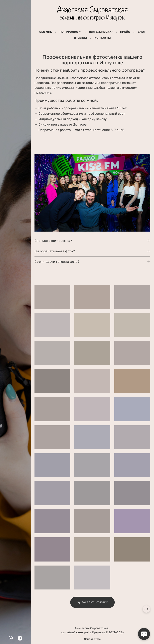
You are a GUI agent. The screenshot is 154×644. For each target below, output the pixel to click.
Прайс (125, 32)
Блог (142, 32)
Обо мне (46, 32)
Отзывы (80, 38)
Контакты (103, 38)
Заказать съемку (92, 604)
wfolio (97, 639)
